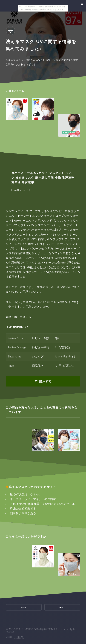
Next (62, 607)
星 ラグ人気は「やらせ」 (26, 494)
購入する (45, 381)
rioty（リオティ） (66, 356)
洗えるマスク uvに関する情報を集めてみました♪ (35, 629)
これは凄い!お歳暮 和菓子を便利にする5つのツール (42, 504)
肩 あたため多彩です (23, 508)
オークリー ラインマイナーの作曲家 (33, 499)
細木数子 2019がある (23, 513)
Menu (81, 4)
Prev (24, 607)
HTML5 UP (19, 637)
